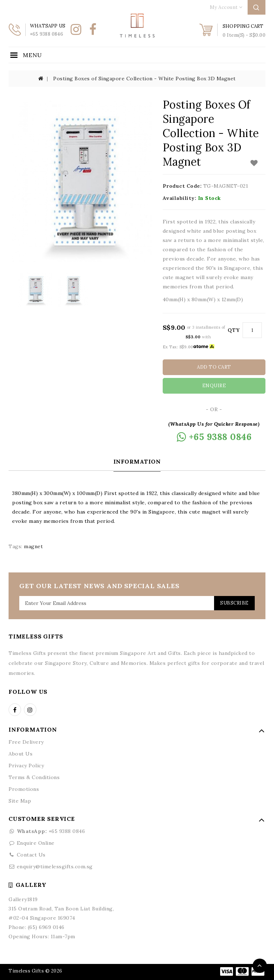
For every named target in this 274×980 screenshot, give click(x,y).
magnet (33, 546)
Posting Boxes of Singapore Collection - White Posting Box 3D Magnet (144, 79)
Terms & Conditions (34, 777)
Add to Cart (214, 367)
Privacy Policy (26, 765)
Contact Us (31, 854)
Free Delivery (26, 742)
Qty (234, 330)
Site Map (20, 800)
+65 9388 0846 (47, 831)
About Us (21, 753)
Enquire (214, 386)
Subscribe (233, 603)
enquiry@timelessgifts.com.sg (55, 866)
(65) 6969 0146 (46, 927)
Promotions (24, 789)
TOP (260, 966)
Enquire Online (36, 843)
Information (137, 461)
